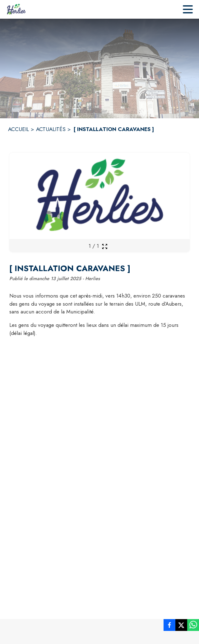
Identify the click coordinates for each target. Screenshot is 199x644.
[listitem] (169, 626)
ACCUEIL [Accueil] (19, 129)
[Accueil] (16, 9)
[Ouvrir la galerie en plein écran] (105, 246)
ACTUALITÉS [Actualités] (51, 129)
